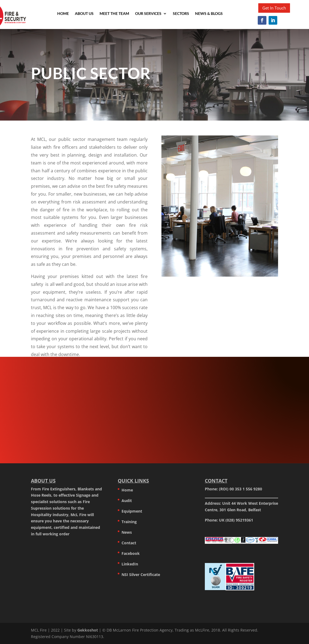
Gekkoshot (88, 630)
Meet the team (114, 14)
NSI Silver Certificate (141, 575)
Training (129, 522)
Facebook (131, 553)
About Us (84, 14)
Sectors (181, 14)
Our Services (148, 14)
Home (63, 14)
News (127, 532)
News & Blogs (209, 14)
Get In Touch (274, 8)
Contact (129, 543)
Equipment (132, 511)
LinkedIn (130, 564)
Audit (127, 501)
